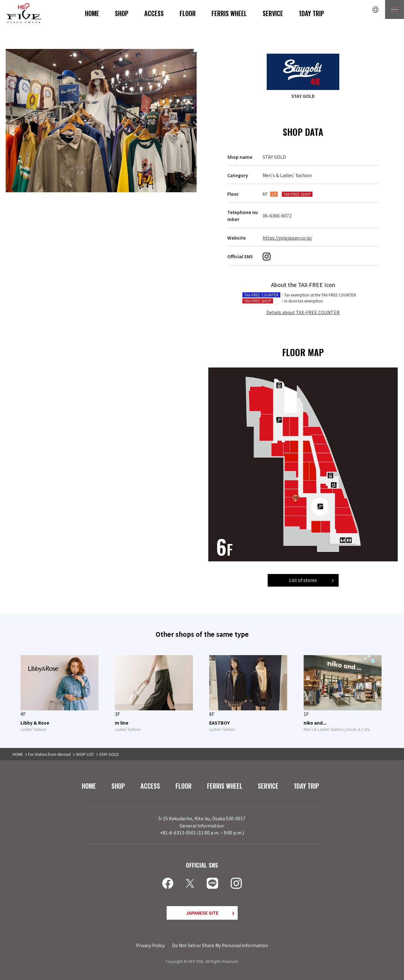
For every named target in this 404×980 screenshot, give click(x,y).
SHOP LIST (85, 754)
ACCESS (154, 13)
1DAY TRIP (312, 13)
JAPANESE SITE (202, 913)
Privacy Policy (150, 945)
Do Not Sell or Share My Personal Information (220, 945)
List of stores (303, 580)
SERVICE (273, 13)
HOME (92, 13)
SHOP (122, 13)
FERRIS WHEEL (229, 13)
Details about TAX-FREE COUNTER (303, 312)
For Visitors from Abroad (49, 754)
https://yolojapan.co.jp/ (287, 238)
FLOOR (188, 13)
